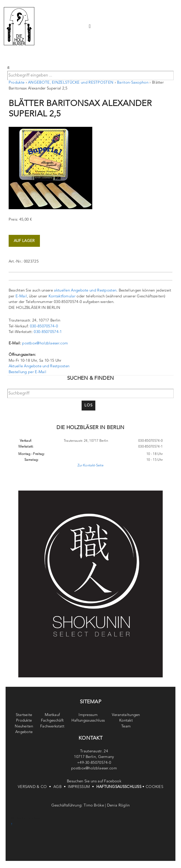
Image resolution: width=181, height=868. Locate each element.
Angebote (24, 732)
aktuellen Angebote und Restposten (85, 291)
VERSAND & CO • (36, 787)
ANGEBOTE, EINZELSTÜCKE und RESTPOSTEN (71, 83)
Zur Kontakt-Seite (90, 466)
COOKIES (154, 787)
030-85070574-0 (44, 326)
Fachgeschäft (52, 721)
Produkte (17, 83)
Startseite (24, 715)
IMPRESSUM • (82, 787)
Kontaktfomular (62, 296)
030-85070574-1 (48, 332)
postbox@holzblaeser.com (45, 344)
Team (126, 727)
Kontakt (126, 721)
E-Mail (21, 296)
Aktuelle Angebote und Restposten (39, 366)
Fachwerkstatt (52, 727)
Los (88, 406)
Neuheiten (24, 727)
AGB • (61, 787)
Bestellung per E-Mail (27, 372)
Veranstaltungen (126, 715)
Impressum (88, 715)
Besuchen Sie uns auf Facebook (94, 781)
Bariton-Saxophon (133, 83)
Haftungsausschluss (88, 721)
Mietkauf (52, 715)
